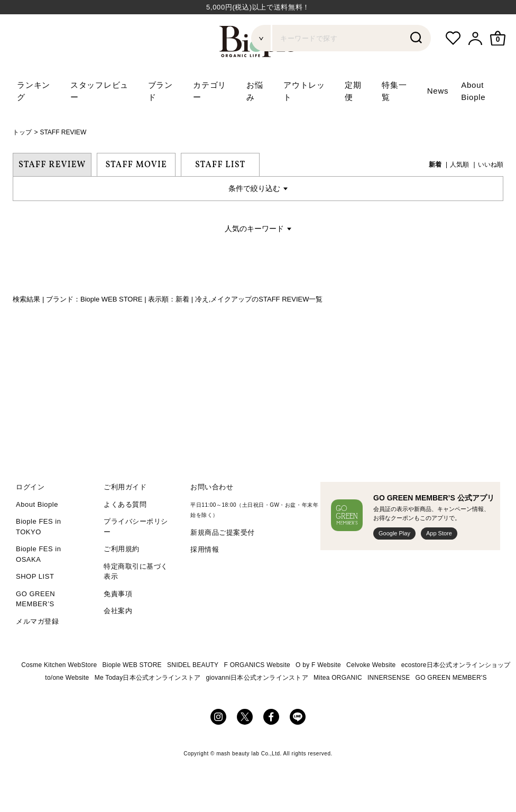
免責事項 (118, 594)
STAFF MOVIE (136, 165)
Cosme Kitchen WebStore (59, 665)
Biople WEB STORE (132, 665)
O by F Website (318, 665)
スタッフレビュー (99, 91)
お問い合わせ (212, 487)
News (438, 91)
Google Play (394, 533)
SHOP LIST (35, 576)
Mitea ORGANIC (338, 678)
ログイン (30, 487)
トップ (22, 132)
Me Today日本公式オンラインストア (148, 678)
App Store (439, 533)
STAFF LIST (220, 165)
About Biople (37, 504)
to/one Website (67, 678)
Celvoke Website (371, 665)
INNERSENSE (389, 678)
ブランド (160, 91)
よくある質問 (125, 504)
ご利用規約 (122, 549)
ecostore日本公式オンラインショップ (456, 665)
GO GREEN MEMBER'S (451, 678)
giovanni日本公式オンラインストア (257, 678)
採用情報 (205, 549)
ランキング (34, 91)
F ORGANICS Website (257, 665)
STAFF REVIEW (63, 132)
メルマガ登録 (37, 621)
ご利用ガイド (125, 487)
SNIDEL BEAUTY (193, 665)
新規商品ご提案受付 (223, 532)
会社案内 (118, 611)
